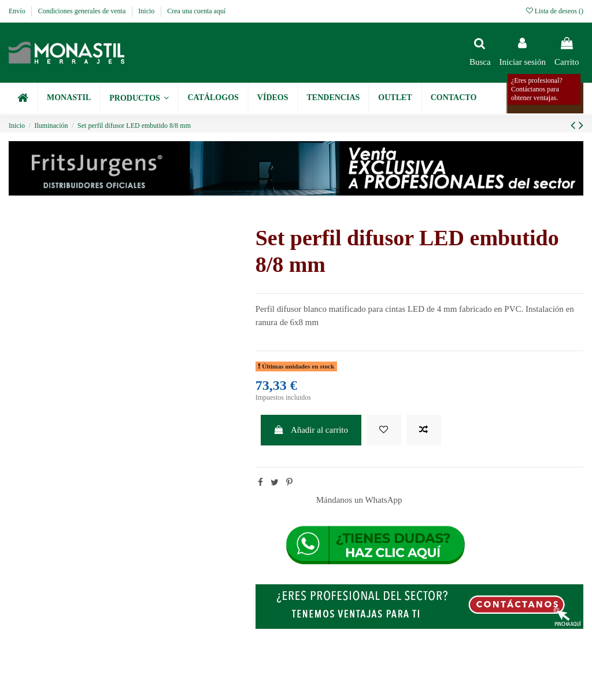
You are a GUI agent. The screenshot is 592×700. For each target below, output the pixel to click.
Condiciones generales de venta (83, 11)
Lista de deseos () (555, 11)
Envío (18, 11)
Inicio (147, 11)
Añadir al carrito (311, 430)
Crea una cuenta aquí (196, 11)
